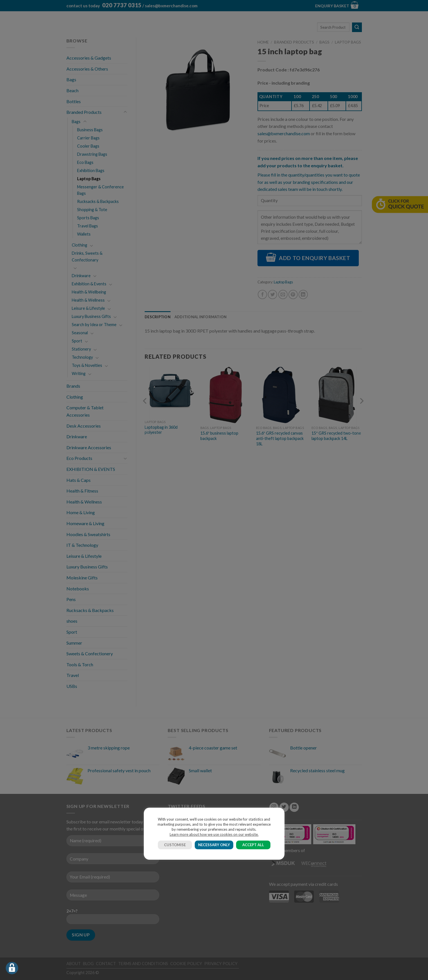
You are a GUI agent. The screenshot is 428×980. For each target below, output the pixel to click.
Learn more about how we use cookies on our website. (214, 834)
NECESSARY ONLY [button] (214, 845)
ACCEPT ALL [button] (253, 845)
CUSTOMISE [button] (175, 845)
